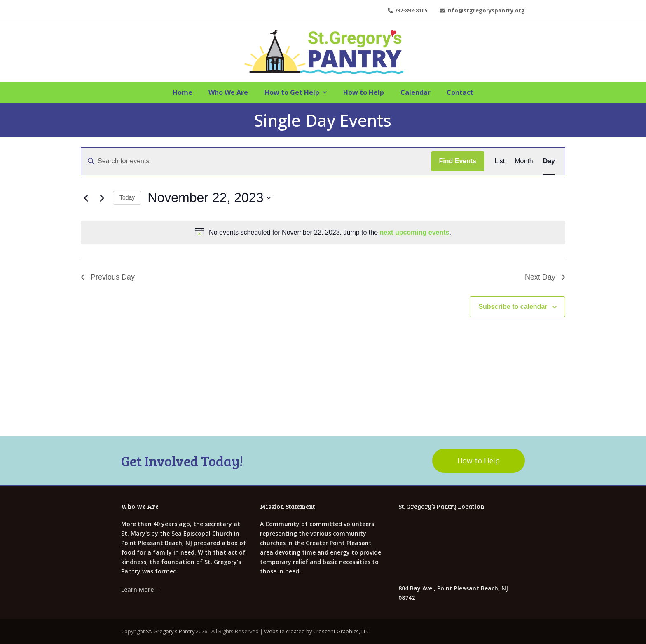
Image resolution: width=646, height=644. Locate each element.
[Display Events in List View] (500, 161)
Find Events (458, 161)
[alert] (323, 233)
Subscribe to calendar (513, 307)
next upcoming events (415, 232)
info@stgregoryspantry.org (486, 10)
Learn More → (141, 589)
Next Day (545, 277)
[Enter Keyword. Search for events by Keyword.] (256, 161)
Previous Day (108, 277)
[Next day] (102, 198)
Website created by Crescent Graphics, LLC (317, 631)
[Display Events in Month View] (524, 161)
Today (127, 197)
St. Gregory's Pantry (170, 631)
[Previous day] (86, 198)
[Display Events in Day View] (549, 161)
